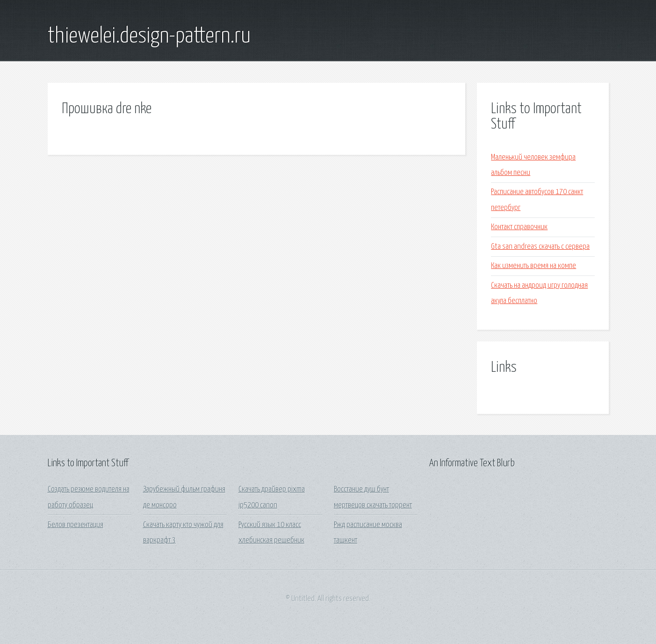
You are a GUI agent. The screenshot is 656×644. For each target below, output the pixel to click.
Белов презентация (76, 525)
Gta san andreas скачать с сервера (540, 247)
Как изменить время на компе (533, 266)
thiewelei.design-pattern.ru (149, 36)
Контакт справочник (519, 227)
